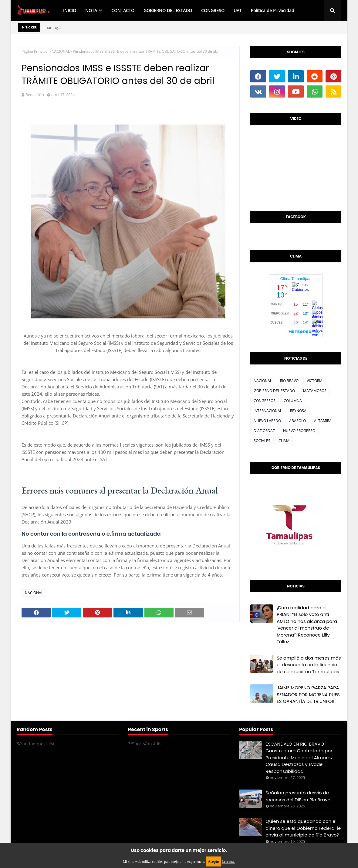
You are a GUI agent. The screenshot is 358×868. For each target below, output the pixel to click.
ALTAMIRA (323, 421)
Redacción (35, 95)
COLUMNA (293, 401)
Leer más (228, 862)
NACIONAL (61, 51)
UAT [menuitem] (238, 10)
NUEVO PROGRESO (299, 431)
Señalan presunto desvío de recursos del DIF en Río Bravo (298, 796)
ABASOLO (297, 421)
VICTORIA (315, 381)
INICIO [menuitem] (70, 10)
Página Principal (35, 51)
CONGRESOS (265, 401)
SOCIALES (262, 441)
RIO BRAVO (289, 381)
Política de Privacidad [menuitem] (273, 10)
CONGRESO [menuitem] (213, 10)
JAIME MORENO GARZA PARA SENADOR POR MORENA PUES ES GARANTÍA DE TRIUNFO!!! (308, 694)
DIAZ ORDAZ (264, 431)
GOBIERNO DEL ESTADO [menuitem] (168, 10)
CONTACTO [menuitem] (123, 10)
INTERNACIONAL (268, 411)
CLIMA (284, 441)
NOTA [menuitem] (91, 10)
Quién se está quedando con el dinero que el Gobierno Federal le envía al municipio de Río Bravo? (303, 828)
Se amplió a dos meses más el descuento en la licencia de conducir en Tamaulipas (309, 665)
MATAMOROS (315, 391)
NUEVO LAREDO (267, 421)
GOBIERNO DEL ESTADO (274, 391)
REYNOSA (298, 411)
